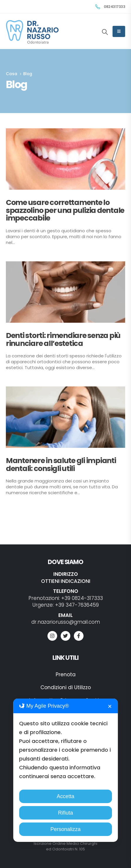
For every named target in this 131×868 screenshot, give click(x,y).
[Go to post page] (65, 159)
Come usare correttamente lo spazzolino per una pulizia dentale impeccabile (65, 210)
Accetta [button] (65, 796)
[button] (105, 32)
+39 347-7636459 (77, 605)
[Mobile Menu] (119, 31)
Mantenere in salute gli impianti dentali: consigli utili (61, 464)
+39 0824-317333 (82, 598)
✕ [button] (110, 706)
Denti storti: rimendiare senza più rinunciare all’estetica (63, 339)
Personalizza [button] (65, 829)
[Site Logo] (32, 32)
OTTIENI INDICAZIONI (66, 581)
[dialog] (66, 770)
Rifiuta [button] (65, 813)
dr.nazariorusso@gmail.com (66, 622)
